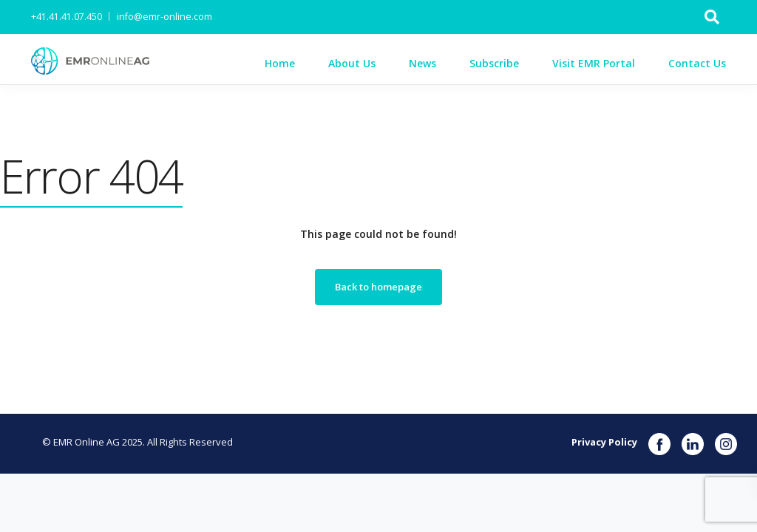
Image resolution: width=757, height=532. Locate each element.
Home (280, 63)
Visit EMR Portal (594, 63)
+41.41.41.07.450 (67, 17)
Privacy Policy (604, 442)
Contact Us (697, 63)
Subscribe (494, 63)
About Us (352, 63)
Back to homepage (378, 287)
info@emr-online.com (164, 17)
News (422, 63)
